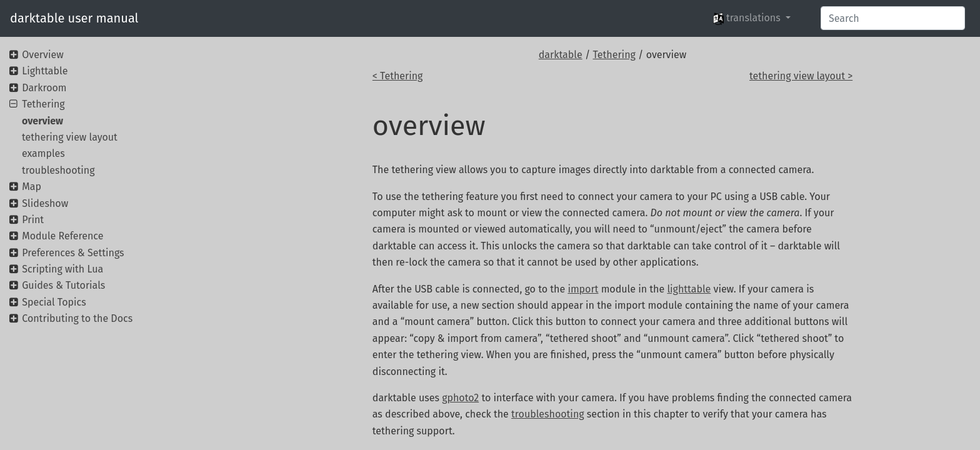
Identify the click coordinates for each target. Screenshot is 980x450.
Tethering (614, 55)
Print (33, 220)
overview (42, 121)
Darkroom (44, 88)
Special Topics (54, 302)
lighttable (689, 289)
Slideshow (45, 203)
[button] (752, 18)
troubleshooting (547, 414)
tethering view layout (70, 137)
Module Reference (62, 236)
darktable (561, 55)
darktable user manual (74, 18)
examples (43, 153)
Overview (42, 55)
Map (32, 187)
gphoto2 (460, 398)
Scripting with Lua (62, 269)
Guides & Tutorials (63, 285)
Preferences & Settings (73, 253)
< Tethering (398, 76)
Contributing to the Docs (77, 318)
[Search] (893, 18)
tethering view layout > (801, 76)
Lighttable (45, 71)
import (583, 289)
